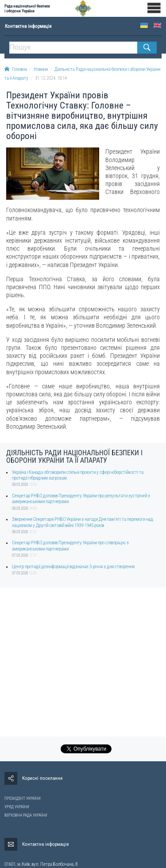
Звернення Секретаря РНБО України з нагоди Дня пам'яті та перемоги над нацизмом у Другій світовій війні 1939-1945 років (83, 522)
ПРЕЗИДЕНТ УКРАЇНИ (23, 798)
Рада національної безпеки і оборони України (27, 8)
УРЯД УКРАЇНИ (17, 807)
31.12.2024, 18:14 (51, 78)
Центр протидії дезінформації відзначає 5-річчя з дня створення (73, 567)
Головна (16, 69)
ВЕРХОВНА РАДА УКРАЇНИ (26, 815)
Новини (41, 69)
